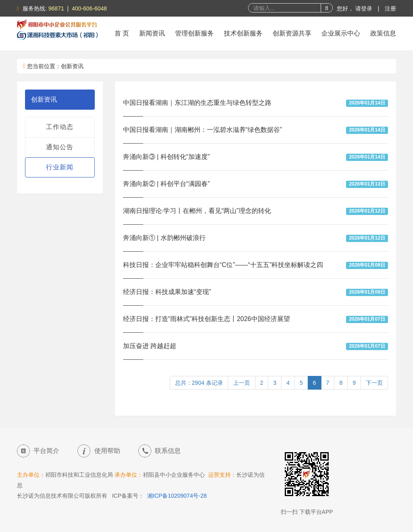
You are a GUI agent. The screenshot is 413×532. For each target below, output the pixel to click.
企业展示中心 (341, 33)
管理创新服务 (194, 33)
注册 (390, 8)
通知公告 (60, 147)
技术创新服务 (243, 33)
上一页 (242, 383)
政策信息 (383, 33)
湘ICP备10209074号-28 (177, 496)
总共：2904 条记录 (199, 383)
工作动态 (60, 127)
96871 (56, 8)
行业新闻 (60, 167)
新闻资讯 (152, 33)
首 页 (122, 33)
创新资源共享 (292, 33)
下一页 (374, 383)
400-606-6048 (89, 8)
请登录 (365, 8)
